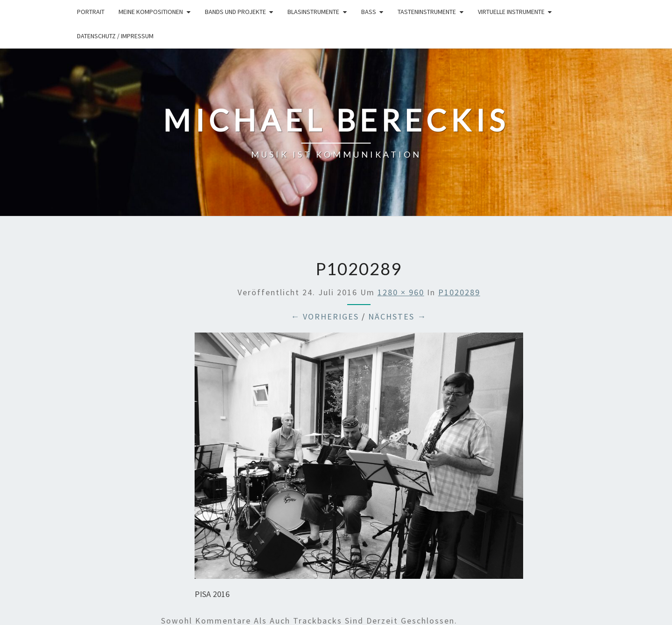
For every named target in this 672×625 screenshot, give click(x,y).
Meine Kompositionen (151, 12)
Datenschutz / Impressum (115, 36)
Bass (369, 12)
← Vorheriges (325, 316)
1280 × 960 (401, 292)
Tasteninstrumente (427, 12)
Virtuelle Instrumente (511, 12)
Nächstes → (397, 316)
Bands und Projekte (235, 12)
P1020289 (459, 292)
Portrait (91, 12)
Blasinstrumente (313, 12)
